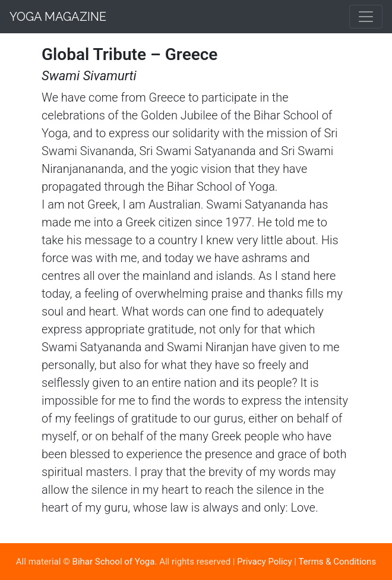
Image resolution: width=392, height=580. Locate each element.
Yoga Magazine (58, 17)
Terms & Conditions (337, 562)
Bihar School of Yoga (114, 562)
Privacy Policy (264, 562)
